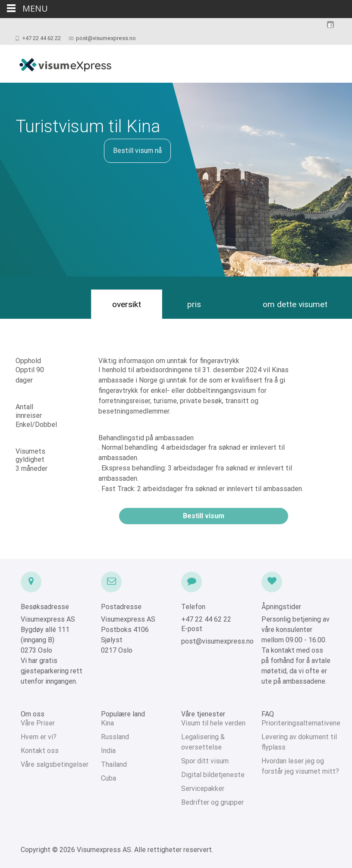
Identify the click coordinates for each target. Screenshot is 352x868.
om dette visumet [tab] (295, 304)
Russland (115, 737)
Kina (107, 723)
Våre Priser (38, 723)
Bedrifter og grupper (212, 802)
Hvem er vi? (39, 737)
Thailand (114, 764)
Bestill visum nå (137, 151)
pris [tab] (194, 304)
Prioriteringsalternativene (301, 723)
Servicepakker (203, 789)
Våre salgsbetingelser (55, 764)
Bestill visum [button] (204, 516)
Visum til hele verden (213, 723)
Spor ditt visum (205, 761)
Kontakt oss (40, 751)
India (108, 751)
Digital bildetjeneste (213, 775)
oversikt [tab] (127, 304)
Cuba (108, 778)
